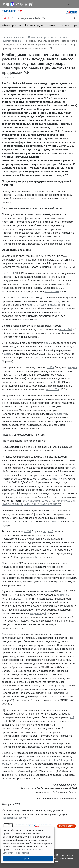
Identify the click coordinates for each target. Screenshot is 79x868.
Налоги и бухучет (34, 25)
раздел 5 (48, 531)
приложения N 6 (29, 557)
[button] (68, 4)
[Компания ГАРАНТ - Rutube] (31, 4)
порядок (35, 358)
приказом (8, 354)
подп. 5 (31, 305)
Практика (63, 25)
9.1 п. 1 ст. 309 (49, 305)
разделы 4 (36, 613)
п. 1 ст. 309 (10, 273)
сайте (41, 767)
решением (63, 595)
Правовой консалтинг (15, 818)
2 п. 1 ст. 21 (55, 760)
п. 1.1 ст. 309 (52, 291)
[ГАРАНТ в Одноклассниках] (26, 4)
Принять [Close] (28, 859)
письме (58, 414)
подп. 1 (43, 760)
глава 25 (57, 522)
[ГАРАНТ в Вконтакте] (4, 4)
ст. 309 (72, 468)
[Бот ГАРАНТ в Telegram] (22, 4)
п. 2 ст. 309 (20, 298)
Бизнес (51, 25)
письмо (59, 475)
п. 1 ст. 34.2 (16, 764)
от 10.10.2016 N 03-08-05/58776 (42, 504)
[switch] (6, 18)
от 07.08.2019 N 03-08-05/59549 (41, 501)
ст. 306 (25, 320)
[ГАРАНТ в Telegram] (17, 4)
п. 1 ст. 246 (60, 267)
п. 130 (50, 367)
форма (48, 343)
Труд (74, 25)
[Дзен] (8, 4)
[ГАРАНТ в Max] (12, 4)
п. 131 (28, 531)
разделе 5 (67, 240)
